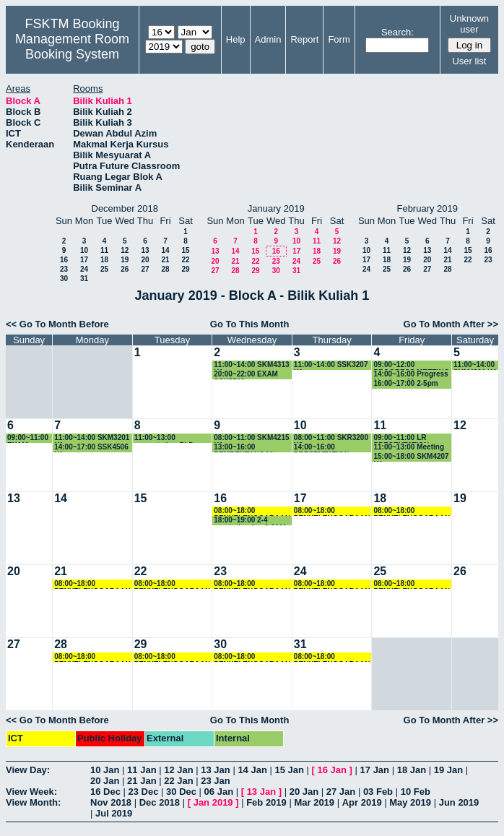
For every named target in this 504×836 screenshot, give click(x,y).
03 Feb (378, 792)
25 (104, 269)
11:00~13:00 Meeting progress (409, 448)
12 (125, 250)
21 (165, 260)
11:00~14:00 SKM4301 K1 (475, 365)
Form (339, 39)
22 (185, 260)
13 (145, 250)
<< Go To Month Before (57, 324)
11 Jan (142, 770)
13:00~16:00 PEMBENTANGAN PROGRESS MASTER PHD (251, 448)
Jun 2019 (459, 802)
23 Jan (215, 781)
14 (165, 250)
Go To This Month (250, 324)
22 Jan (178, 781)
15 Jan (289, 770)
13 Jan (215, 770)
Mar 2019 (314, 802)
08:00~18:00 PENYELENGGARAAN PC (252, 511)
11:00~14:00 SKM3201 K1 (92, 438)
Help (236, 39)
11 (104, 250)
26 (125, 269)
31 (84, 279)
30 (64, 279)
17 (84, 260)
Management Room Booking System (72, 47)
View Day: (28, 770)
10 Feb (416, 792)
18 (104, 260)
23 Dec (144, 792)
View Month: (33, 802)
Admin (268, 39)
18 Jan (412, 770)
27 (145, 269)
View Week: (31, 792)
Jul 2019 (114, 813)
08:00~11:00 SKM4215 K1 (251, 438)
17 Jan (375, 770)
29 (185, 269)
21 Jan (142, 781)
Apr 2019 (362, 802)
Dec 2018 (160, 802)
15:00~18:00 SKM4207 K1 (411, 457)
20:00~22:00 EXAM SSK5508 (246, 375)
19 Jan (448, 770)
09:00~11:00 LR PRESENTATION (401, 438)
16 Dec (105, 792)
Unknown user (469, 24)
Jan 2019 (213, 802)
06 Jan (219, 792)
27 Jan (341, 792)
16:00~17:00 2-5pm (405, 383)
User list (469, 61)
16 (64, 260)
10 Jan (105, 770)
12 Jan (178, 770)
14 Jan (252, 770)
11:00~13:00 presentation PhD (164, 438)
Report (304, 39)
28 (165, 269)
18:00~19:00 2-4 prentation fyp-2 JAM (249, 521)
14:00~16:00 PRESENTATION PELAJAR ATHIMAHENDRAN (326, 448)
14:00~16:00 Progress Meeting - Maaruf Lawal (410, 375)
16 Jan (332, 770)
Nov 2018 (111, 802)
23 (64, 269)
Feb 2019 (266, 802)
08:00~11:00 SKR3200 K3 (331, 438)
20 (145, 260)
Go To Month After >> (451, 324)
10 (84, 250)
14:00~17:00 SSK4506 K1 (91, 448)
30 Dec (181, 792)
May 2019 (410, 802)
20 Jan (105, 781)
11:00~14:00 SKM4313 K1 (251, 365)
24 (84, 269)
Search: (397, 32)
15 (185, 250)
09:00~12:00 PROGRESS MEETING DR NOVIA (411, 365)
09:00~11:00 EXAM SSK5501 (28, 438)
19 (125, 260)
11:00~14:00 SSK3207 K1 (331, 365)
